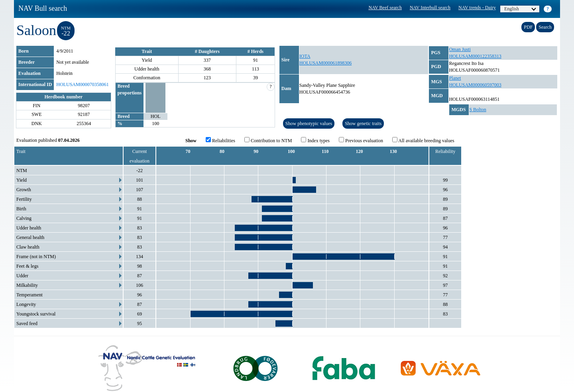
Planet (455, 78)
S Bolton (478, 110)
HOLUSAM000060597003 (475, 85)
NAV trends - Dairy (477, 8)
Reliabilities (220, 140)
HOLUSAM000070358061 (82, 84)
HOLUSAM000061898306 (325, 63)
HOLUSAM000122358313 (475, 56)
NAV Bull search (43, 8)
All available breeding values (423, 140)
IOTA (305, 56)
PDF (528, 27)
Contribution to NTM (268, 140)
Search (545, 27)
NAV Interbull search (430, 8)
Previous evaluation (361, 140)
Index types (315, 140)
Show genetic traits (363, 123)
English (520, 9)
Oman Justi (460, 49)
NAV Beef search (385, 8)
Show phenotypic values (309, 123)
